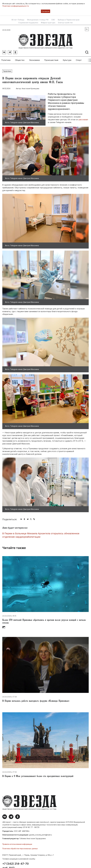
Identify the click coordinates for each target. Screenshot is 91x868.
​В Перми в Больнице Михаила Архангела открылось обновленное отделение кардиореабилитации (41, 534)
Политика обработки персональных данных (20, 847)
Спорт (79, 59)
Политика (6, 59)
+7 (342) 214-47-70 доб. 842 (15, 865)
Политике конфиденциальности (16, 6)
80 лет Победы (18, 20)
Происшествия (51, 59)
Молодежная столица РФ (38, 20)
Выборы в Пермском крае (69, 20)
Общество (20, 59)
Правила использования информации (17, 843)
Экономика (34, 59)
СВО (53, 20)
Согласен (45, 11)
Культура (67, 59)
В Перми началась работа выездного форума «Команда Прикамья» (36, 700)
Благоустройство (65, 23)
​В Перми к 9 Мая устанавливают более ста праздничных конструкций (38, 775)
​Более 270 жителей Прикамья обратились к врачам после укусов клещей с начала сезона (44, 621)
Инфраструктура (48, 23)
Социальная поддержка (28, 23)
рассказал (83, 118)
